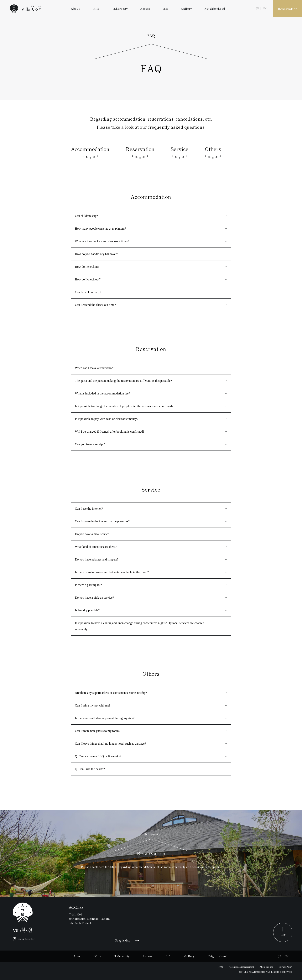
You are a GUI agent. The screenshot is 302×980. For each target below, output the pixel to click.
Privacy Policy (286, 967)
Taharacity (120, 8)
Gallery (186, 8)
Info (166, 8)
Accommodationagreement (241, 967)
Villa (96, 8)
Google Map (123, 940)
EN (265, 8)
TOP (283, 935)
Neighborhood (215, 8)
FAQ (221, 967)
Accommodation (90, 153)
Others (213, 153)
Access (145, 8)
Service (180, 153)
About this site (266, 967)
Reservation (288, 9)
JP (258, 8)
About (75, 8)
